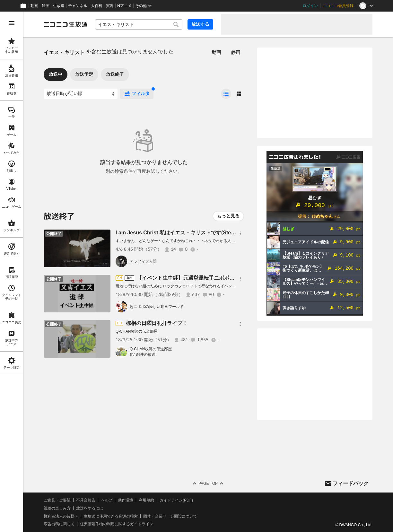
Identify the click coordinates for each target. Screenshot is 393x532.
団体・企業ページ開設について (170, 516)
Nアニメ (124, 6)
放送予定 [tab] (84, 74)
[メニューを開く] (12, 23)
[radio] (226, 94)
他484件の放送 (143, 354)
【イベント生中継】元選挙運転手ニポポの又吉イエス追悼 (204, 278)
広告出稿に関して (59, 524)
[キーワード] (139, 24)
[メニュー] (240, 233)
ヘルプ (107, 500)
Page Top (208, 484)
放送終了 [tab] (115, 74)
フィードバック (351, 483)
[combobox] (139, 24)
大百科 (97, 6)
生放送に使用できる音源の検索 (111, 516)
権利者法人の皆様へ (61, 516)
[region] (12, 272)
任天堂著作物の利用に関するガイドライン (117, 524)
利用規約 (146, 500)
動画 (34, 6)
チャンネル (78, 6)
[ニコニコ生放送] (65, 24)
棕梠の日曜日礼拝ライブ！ (157, 323)
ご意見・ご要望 (57, 500)
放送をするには (90, 508)
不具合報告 (86, 500)
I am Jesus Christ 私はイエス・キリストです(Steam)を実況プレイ (193, 233)
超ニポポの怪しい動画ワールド (157, 307)
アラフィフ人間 (143, 261)
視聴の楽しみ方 (57, 508)
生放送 (59, 6)
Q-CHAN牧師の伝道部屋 (151, 349)
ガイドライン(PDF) (176, 500)
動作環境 (126, 500)
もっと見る (228, 216)
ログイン (310, 6)
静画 (46, 6)
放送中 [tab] (56, 74)
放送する (200, 24)
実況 (110, 6)
